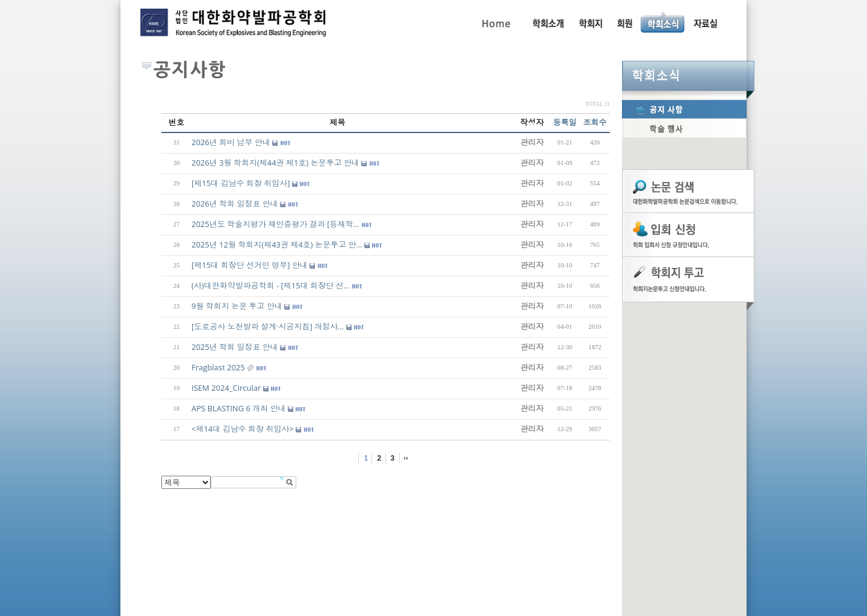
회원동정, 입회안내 (625, 22)
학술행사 (684, 128)
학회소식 (688, 76)
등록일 (565, 122)
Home (495, 22)
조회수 (595, 122)
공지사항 (684, 109)
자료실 (705, 22)
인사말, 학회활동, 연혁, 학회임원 (548, 22)
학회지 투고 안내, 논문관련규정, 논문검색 (590, 22)
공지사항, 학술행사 (663, 22)
